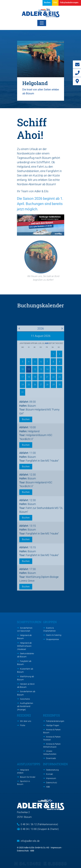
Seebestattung (52, 770)
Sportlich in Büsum (24, 783)
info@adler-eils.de (30, 841)
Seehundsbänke (26, 655)
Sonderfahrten (26, 693)
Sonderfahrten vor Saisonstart (25, 629)
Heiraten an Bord (26, 686)
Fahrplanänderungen (55, 721)
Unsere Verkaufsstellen (50, 753)
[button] (68, 3)
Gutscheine (25, 699)
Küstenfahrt (25, 670)
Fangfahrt (24, 663)
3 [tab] (45, 106)
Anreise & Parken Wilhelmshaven (52, 745)
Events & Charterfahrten (49, 629)
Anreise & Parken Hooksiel (52, 738)
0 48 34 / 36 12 (29, 824)
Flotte (23, 725)
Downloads (51, 758)
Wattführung (26, 678)
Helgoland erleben (23, 771)
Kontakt (50, 774)
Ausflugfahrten (25, 706)
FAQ (55, 2)
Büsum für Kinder (28, 777)
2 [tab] (41, 106)
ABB (48, 787)
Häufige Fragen (53, 725)
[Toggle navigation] (42, 23)
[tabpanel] (41, 71)
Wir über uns (26, 721)
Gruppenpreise (52, 639)
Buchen (47, 2)
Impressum (51, 778)
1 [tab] (36, 106)
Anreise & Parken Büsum (52, 731)
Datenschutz (52, 783)
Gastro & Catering (54, 635)
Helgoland (24, 637)
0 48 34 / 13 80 (29, 829)
